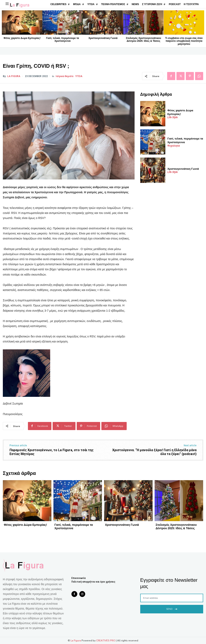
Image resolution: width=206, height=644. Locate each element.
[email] (172, 598)
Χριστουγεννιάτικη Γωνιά (103, 38)
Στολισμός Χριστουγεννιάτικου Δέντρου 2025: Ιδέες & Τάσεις (143, 40)
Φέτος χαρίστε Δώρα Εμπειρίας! (22, 38)
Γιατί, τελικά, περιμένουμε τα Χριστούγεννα (63, 40)
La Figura (14, 76)
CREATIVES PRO (106, 641)
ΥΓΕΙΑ (79, 76)
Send (172, 609)
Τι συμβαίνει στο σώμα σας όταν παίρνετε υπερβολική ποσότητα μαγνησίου (184, 41)
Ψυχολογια (174, 146)
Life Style (173, 117)
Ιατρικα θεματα (64, 76)
